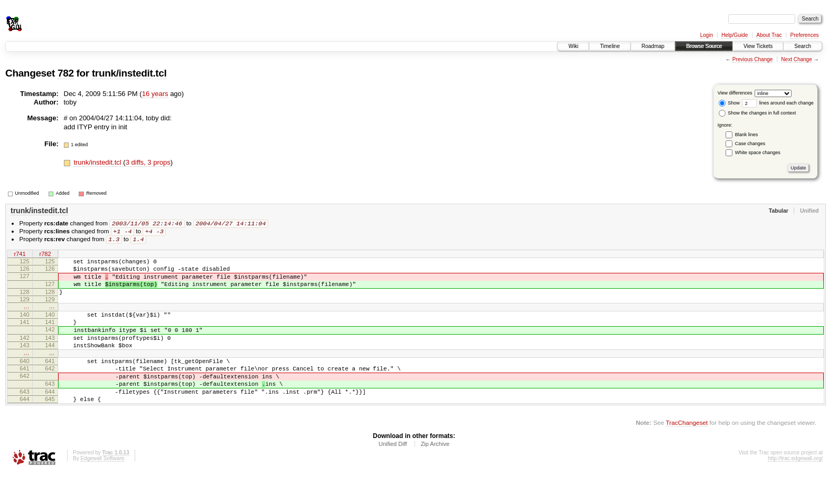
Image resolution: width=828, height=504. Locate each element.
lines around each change (778, 103)
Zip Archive (435, 476)
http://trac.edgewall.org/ (795, 490)
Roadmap (653, 46)
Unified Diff (393, 476)
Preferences (805, 35)
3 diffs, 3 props (148, 162)
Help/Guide (735, 35)
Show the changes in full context (758, 113)
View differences (735, 93)
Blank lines (747, 135)
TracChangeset (687, 454)
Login (707, 35)
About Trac (769, 35)
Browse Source (704, 46)
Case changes (750, 144)
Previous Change (753, 59)
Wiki (573, 46)
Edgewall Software (102, 490)
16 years (155, 94)
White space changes (758, 153)
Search (803, 46)
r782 (45, 256)
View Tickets (758, 46)
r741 (20, 256)
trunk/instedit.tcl (129, 73)
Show (729, 103)
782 (66, 73)
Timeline (610, 46)
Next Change (796, 59)
